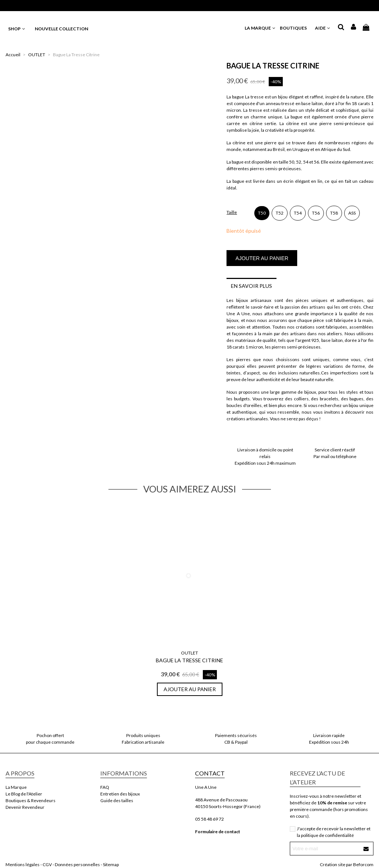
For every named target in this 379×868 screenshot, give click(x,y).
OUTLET (189, 653)
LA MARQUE (260, 28)
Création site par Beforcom (347, 864)
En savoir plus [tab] (251, 286)
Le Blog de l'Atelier (24, 794)
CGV (47, 864)
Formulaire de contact (218, 832)
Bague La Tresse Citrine (189, 660)
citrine (293, 123)
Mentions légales (23, 864)
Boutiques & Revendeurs (31, 800)
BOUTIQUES (296, 28)
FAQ (105, 787)
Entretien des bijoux (120, 794)
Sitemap (111, 864)
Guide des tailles (117, 800)
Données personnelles (77, 864)
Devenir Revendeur (25, 807)
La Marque (16, 787)
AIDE (323, 28)
